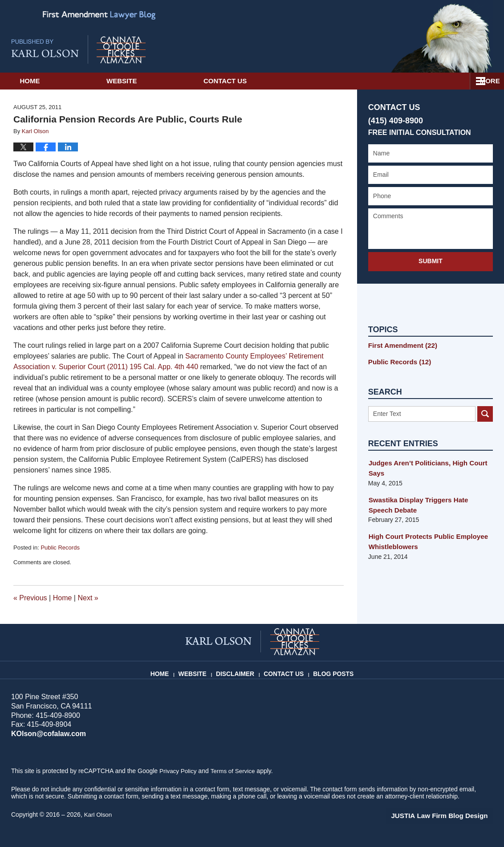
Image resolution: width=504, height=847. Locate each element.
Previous (30, 598)
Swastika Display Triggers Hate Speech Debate (427, 503)
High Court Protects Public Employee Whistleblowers (424, 539)
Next (88, 598)
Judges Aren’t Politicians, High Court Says (424, 466)
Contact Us (306, 81)
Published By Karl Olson (442, 36)
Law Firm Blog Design (450, 815)
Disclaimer (239, 670)
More (484, 81)
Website (175, 81)
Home (57, 81)
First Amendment (400, 345)
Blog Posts (332, 670)
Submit (431, 261)
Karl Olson (99, 814)
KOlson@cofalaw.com (46, 734)
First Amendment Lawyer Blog (78, 49)
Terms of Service (235, 771)
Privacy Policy (179, 771)
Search (485, 412)
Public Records (60, 548)
